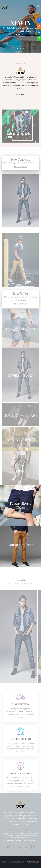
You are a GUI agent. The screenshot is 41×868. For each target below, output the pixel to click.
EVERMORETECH (32, 862)
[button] (17, 49)
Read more (20, 94)
